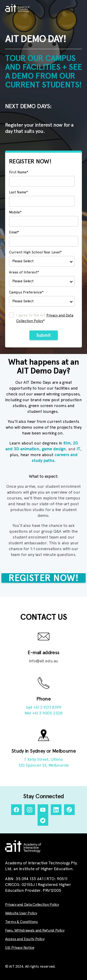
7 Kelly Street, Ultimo (43, 759)
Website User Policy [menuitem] (21, 913)
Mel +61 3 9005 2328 (43, 713)
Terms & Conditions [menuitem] (21, 922)
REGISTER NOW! (43, 578)
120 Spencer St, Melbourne (43, 765)
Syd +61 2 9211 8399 (43, 707)
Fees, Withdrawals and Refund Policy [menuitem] (35, 930)
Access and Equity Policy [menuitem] (25, 939)
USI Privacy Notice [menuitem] (20, 948)
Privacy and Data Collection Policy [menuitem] (32, 905)
